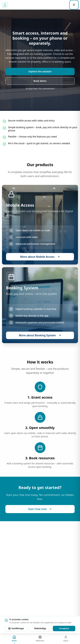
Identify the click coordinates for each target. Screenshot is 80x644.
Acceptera (64, 628)
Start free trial (40, 509)
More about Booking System (40, 335)
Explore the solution (40, 71)
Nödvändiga (40, 628)
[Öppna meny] (74, 5)
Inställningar (16, 628)
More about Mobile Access (40, 257)
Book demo (40, 81)
